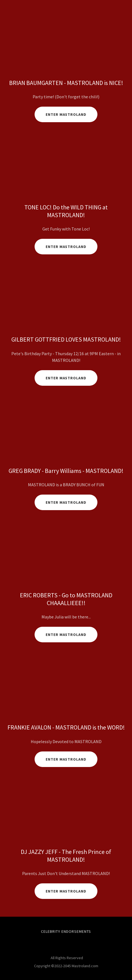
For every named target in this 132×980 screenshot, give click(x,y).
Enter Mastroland (66, 247)
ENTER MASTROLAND (66, 759)
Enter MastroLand (66, 114)
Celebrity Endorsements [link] (66, 931)
